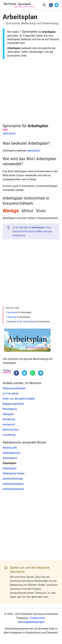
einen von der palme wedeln (19, 399)
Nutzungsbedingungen (31, 622)
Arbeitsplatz (10, 468)
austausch (9, 424)
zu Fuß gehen (11, 394)
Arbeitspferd (10, 458)
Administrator (11, 430)
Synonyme (12, 312)
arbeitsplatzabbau (13, 484)
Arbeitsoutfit (10, 448)
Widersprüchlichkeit (14, 388)
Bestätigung (10, 409)
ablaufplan (9, 133)
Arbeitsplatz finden (14, 473)
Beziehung (9, 419)
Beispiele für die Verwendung (21, 322)
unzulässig (9, 435)
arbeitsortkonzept (13, 479)
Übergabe (8, 414)
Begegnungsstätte (13, 404)
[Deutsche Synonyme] (19, 5)
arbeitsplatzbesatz (13, 489)
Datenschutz (38, 618)
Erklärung (12, 317)
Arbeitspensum (11, 453)
